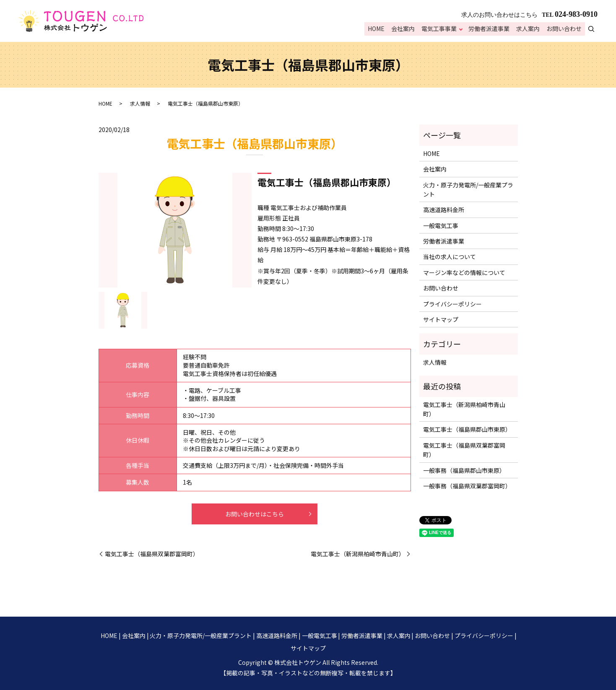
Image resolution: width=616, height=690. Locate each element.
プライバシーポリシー (452, 304)
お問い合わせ (564, 29)
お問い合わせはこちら (255, 514)
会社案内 (406, 29)
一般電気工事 (441, 226)
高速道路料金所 (444, 210)
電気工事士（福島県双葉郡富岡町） (152, 554)
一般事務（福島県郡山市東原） (464, 470)
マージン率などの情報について (464, 272)
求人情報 (140, 103)
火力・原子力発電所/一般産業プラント (468, 189)
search (596, 29)
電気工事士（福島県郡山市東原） (467, 429)
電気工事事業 (441, 29)
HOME (380, 29)
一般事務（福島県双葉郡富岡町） (467, 486)
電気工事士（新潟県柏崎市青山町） (358, 554)
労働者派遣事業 (491, 29)
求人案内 (529, 29)
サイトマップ (441, 319)
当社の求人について (450, 257)
